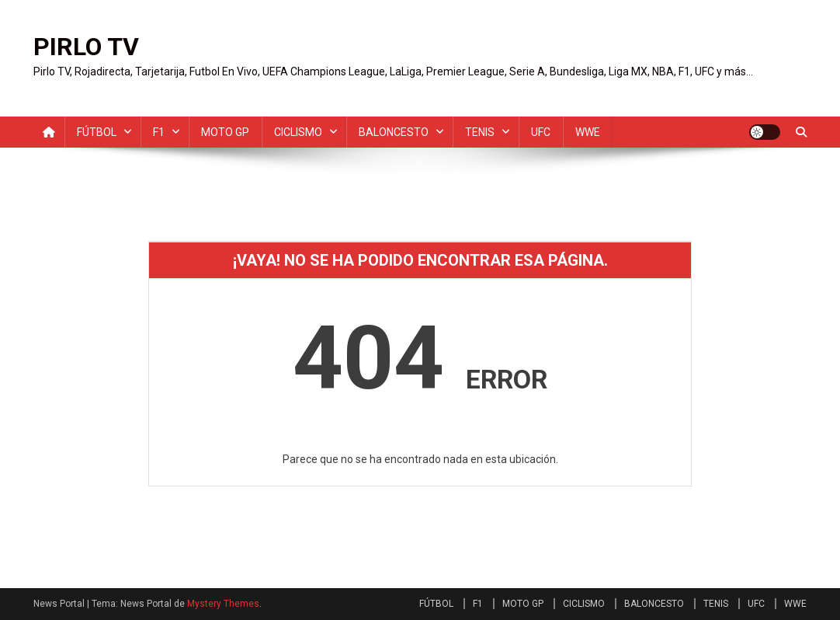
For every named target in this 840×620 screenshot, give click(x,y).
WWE (588, 132)
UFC (541, 132)
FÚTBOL (97, 132)
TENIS (480, 132)
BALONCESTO (394, 132)
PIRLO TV (86, 47)
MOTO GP (225, 132)
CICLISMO (298, 132)
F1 (159, 132)
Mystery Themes (223, 604)
